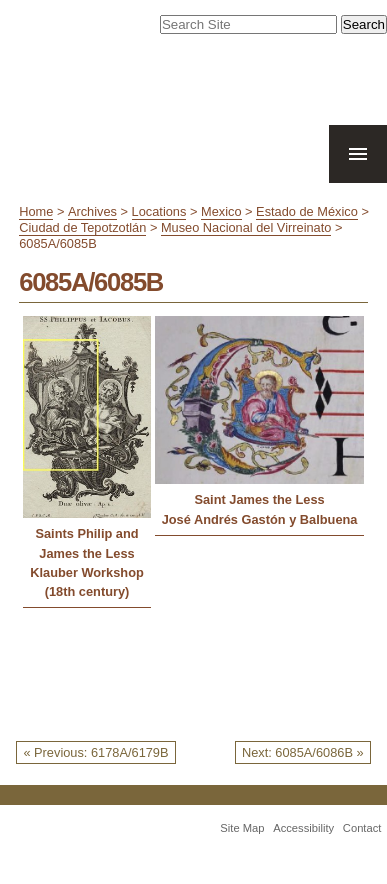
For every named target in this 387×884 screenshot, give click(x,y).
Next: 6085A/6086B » (303, 752)
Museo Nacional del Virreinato (246, 227)
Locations (159, 211)
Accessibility (303, 828)
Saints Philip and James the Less (86, 543)
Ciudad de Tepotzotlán (82, 227)
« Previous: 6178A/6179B (95, 752)
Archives (92, 211)
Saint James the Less (259, 499)
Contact (362, 828)
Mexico (221, 211)
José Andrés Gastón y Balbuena (260, 519)
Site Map (242, 828)
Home (36, 211)
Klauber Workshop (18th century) (87, 582)
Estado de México (307, 211)
